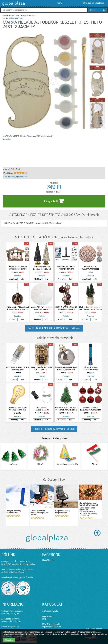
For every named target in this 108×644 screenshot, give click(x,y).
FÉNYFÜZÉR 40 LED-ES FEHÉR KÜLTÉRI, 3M (66, 268)
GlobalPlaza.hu (48, 560)
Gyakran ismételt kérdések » (12, 611)
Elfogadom (9, 640)
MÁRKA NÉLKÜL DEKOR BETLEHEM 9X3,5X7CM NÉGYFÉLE (18, 268)
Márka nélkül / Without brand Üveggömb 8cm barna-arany (18, 308)
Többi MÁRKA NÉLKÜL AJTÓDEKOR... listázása (54, 328)
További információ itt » (13, 637)
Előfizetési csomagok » (10, 613)
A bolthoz (13, 279)
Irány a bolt (54, 201)
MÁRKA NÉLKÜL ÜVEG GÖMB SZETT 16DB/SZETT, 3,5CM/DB (42, 369)
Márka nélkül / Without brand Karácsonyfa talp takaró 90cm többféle (42, 308)
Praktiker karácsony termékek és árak (54, 429)
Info (22, 279)
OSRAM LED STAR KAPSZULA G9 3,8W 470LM (18, 368)
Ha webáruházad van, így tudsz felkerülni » (18, 577)
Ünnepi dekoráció (22, 15)
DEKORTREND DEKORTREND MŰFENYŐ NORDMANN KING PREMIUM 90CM (66, 409)
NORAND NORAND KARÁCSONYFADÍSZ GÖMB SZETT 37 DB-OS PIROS (90, 409)
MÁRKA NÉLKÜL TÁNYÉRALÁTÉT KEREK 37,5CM (90, 268)
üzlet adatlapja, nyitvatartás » (15, 177)
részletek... (7, 139)
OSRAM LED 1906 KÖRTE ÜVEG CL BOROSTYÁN (18, 409)
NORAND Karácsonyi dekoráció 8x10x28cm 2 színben (42, 268)
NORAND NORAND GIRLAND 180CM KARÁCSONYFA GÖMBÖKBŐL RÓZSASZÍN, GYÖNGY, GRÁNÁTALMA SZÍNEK (66, 308)
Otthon (12, 15)
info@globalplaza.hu (50, 611)
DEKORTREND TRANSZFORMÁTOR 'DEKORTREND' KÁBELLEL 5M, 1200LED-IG (42, 409)
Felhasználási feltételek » (11, 621)
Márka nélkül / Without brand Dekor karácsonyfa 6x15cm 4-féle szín (90, 308)
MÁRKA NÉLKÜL (16, 18)
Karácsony (33, 15)
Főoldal (5, 15)
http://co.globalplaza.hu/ (52, 627)
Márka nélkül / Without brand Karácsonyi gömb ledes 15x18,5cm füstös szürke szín (66, 369)
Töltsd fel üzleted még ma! (14, 572)
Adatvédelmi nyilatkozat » (11, 619)
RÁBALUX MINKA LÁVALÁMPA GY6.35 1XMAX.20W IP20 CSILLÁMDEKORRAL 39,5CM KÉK (90, 369)
